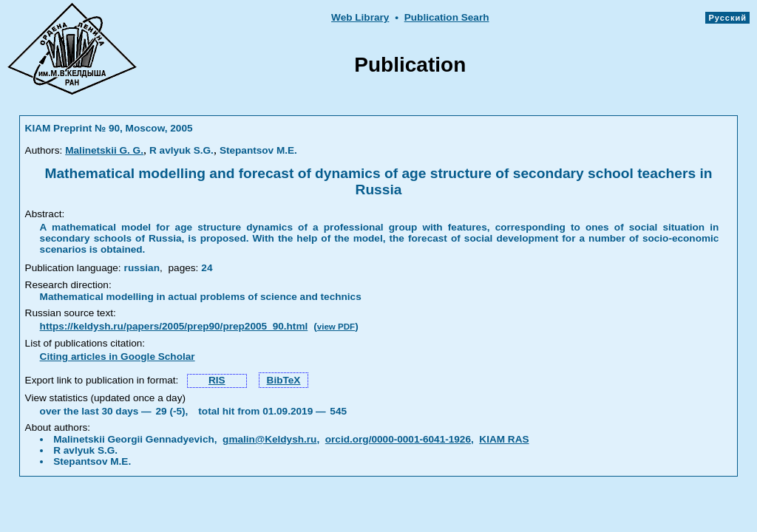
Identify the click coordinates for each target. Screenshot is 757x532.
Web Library (360, 17)
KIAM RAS (504, 439)
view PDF (336, 327)
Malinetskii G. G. (104, 150)
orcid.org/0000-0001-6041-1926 (398, 439)
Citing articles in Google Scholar (118, 357)
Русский (727, 18)
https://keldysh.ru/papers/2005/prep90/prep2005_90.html (174, 326)
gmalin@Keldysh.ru (269, 439)
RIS (217, 380)
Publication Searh (447, 17)
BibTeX (284, 380)
